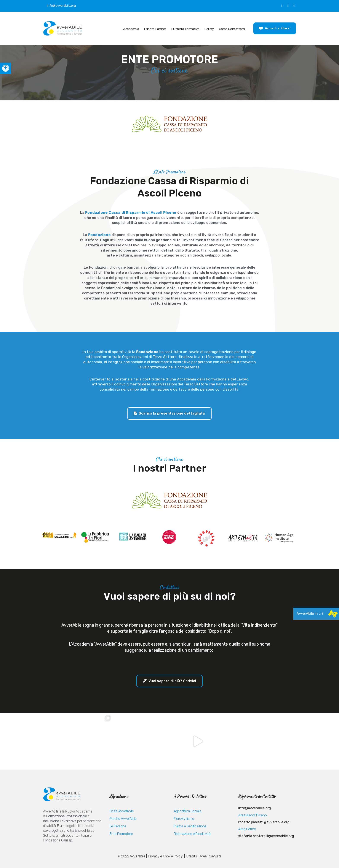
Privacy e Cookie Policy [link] (166, 856)
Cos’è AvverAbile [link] (122, 811)
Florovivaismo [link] (184, 819)
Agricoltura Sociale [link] (188, 811)
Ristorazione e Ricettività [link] (192, 834)
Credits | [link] (192, 856)
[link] (6, 68)
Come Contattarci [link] (232, 29)
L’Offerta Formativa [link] (185, 29)
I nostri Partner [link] (155, 29)
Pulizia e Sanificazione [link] (190, 826)
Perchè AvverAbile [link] (123, 819)
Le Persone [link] (118, 826)
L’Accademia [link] (130, 29)
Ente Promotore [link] (121, 834)
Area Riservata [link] (211, 856)
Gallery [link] (209, 29)
